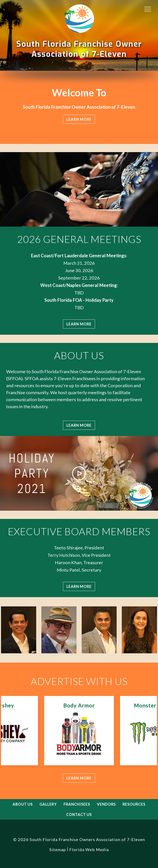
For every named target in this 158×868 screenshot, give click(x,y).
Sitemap (58, 849)
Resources (134, 804)
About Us (23, 804)
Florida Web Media (89, 849)
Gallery (48, 804)
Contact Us (79, 814)
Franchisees (77, 804)
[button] (148, 9)
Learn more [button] (79, 119)
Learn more (79, 324)
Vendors (106, 804)
